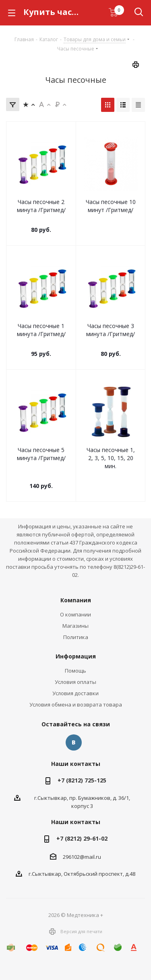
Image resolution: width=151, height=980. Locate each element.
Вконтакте (74, 742)
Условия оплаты (75, 682)
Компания (76, 600)
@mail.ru (90, 857)
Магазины (75, 626)
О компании (75, 614)
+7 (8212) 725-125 (82, 780)
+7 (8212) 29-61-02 (82, 838)
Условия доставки (75, 693)
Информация (76, 656)
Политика (76, 637)
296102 (71, 857)
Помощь (75, 671)
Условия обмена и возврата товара (76, 705)
